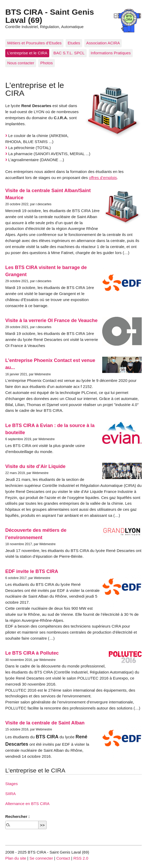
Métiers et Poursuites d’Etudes (35, 43)
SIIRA (11, 794)
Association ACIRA (103, 43)
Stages (11, 784)
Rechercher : (18, 816)
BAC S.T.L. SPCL (69, 53)
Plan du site (16, 858)
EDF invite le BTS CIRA (32, 571)
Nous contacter (21, 63)
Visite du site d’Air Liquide (35, 466)
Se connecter (41, 858)
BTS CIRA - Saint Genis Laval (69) (50, 16)
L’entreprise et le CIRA (27, 53)
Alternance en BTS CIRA (27, 804)
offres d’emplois (103, 178)
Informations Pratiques (111, 53)
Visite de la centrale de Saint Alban (45, 723)
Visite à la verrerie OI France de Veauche (51, 320)
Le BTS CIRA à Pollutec (32, 653)
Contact (63, 858)
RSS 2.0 (81, 858)
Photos (46, 63)
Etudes (74, 43)
